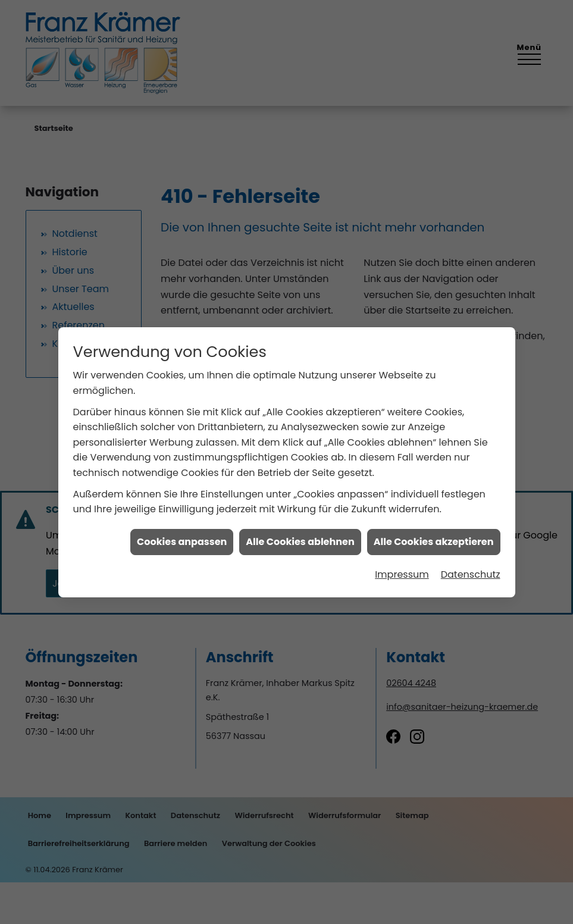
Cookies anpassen (182, 454)
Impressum (402, 487)
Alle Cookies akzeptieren (434, 454)
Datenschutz (471, 487)
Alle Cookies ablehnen (300, 454)
